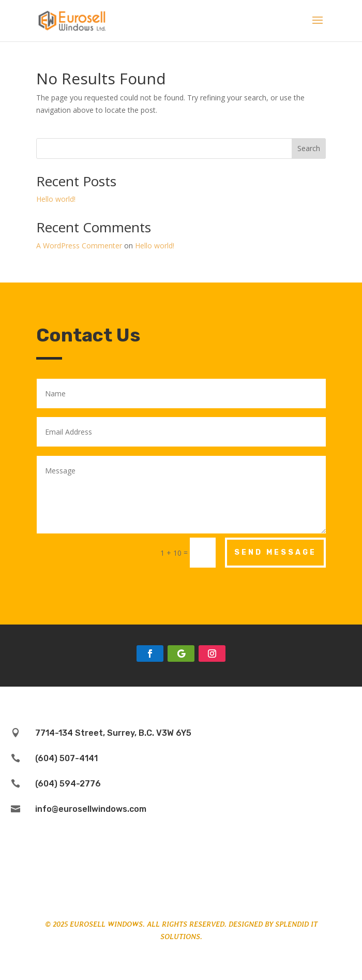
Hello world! (56, 199)
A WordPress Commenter (79, 246)
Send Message (275, 552)
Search (309, 148)
